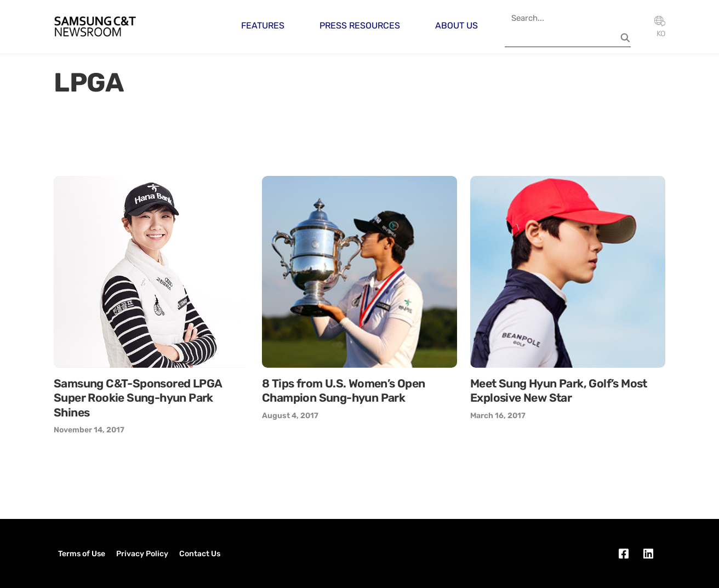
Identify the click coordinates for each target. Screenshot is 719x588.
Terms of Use (82, 554)
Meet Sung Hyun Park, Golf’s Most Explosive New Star (559, 390)
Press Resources (360, 25)
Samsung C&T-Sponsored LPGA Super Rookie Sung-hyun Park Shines (138, 398)
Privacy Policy (142, 554)
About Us (456, 25)
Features (263, 25)
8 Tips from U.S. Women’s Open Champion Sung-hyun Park (344, 390)
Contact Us (200, 554)
